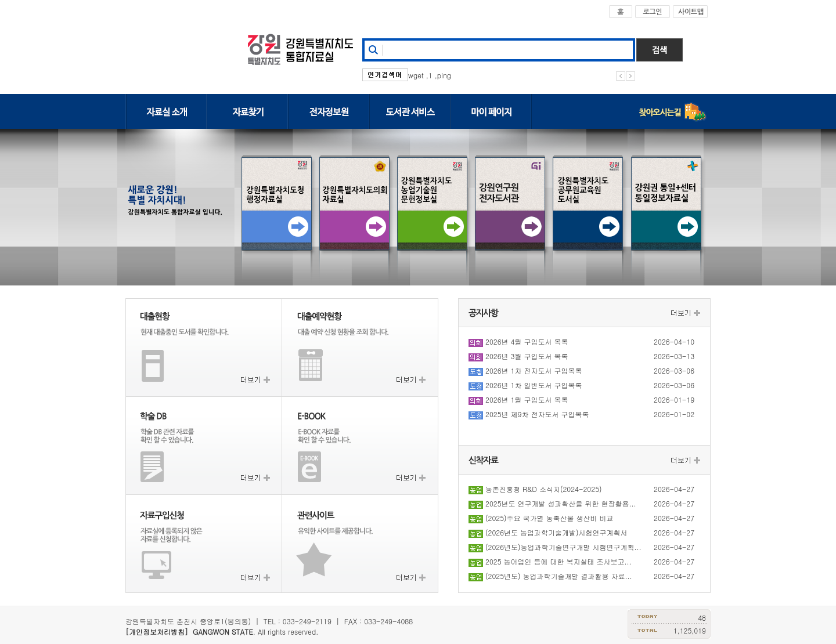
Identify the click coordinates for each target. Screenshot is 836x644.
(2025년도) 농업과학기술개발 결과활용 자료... (559, 576)
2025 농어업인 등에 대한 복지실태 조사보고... (558, 561)
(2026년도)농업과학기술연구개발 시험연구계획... (563, 547)
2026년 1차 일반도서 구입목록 (534, 385)
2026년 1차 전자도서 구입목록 (534, 370)
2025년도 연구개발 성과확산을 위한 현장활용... (561, 503)
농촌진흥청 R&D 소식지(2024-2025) (544, 489)
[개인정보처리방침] (157, 632)
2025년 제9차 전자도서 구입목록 (537, 414)
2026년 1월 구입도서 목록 (527, 399)
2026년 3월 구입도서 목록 (527, 356)
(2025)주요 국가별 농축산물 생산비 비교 (549, 518)
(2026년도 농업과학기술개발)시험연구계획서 (556, 532)
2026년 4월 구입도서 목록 (527, 341)
